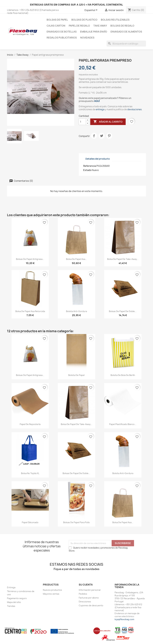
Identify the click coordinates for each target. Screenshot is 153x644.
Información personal (90, 590)
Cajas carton (56, 26)
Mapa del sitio (14, 602)
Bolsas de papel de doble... (123, 311)
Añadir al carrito (108, 122)
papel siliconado (30, 522)
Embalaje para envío (94, 32)
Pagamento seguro (17, 598)
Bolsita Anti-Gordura (76, 311)
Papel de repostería (30, 424)
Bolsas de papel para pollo (76, 522)
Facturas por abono (89, 598)
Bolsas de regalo (122, 26)
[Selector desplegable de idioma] (92, 10)
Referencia (90, 166)
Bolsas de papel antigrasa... (30, 259)
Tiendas (11, 606)
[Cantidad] (82, 122)
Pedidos (83, 594)
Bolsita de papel (76, 375)
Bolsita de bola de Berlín (123, 375)
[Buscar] (126, 44)
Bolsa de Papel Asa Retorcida (30, 311)
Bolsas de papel (57, 20)
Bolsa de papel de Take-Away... (123, 259)
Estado (87, 170)
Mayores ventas (51, 594)
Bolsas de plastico (84, 20)
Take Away (100, 26)
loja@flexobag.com (124, 619)
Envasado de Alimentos (126, 32)
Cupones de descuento (91, 605)
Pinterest (109, 136)
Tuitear (102, 136)
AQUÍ (97, 101)
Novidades (87, 38)
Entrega (11, 587)
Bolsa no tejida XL (30, 473)
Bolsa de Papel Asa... (76, 259)
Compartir (94, 136)
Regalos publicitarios (62, 38)
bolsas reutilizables (115, 20)
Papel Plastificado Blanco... (123, 424)
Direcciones (85, 602)
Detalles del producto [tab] (98, 159)
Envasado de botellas (62, 32)
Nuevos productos (52, 590)
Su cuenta (86, 585)
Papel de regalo (79, 26)
